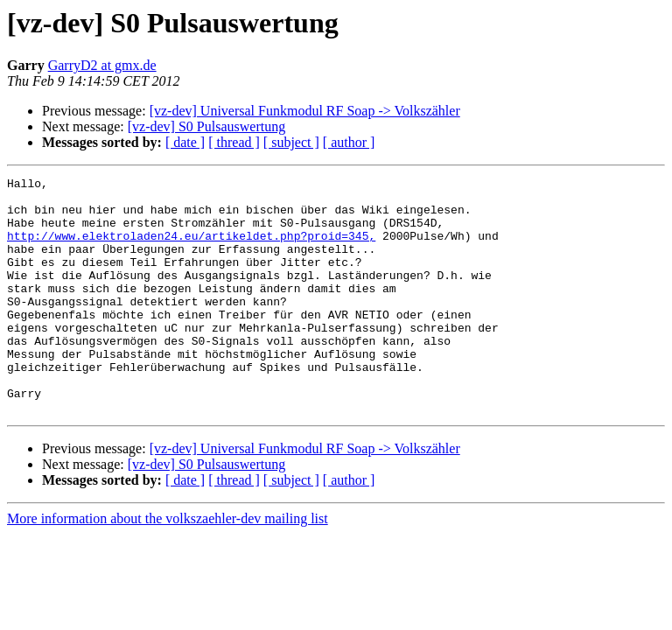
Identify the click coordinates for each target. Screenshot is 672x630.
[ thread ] (234, 142)
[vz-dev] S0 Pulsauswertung (206, 126)
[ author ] (349, 142)
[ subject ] (291, 142)
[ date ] (185, 142)
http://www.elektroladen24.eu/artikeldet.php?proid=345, (191, 248)
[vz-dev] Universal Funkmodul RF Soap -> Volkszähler (305, 111)
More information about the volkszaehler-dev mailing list (168, 566)
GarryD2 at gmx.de (102, 65)
